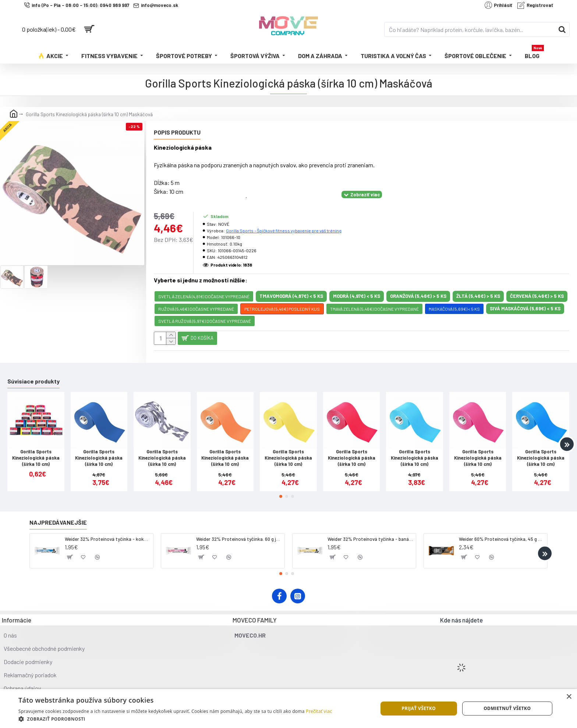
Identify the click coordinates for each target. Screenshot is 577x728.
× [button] (569, 697)
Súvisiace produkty (33, 375)
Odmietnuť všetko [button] (507, 708)
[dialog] (288, 709)
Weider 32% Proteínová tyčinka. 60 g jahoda (239, 533)
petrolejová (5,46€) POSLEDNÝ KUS (282, 300)
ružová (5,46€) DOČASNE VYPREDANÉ (196, 300)
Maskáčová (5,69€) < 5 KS (454, 300)
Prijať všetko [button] (419, 708)
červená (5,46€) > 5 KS (537, 287)
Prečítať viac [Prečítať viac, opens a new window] (319, 711)
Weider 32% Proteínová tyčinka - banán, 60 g (370, 533)
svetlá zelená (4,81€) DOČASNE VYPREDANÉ (204, 287)
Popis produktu (177, 132)
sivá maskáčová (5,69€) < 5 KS (525, 299)
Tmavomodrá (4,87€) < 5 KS (291, 287)
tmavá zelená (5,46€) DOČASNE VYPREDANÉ (374, 300)
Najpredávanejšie (58, 516)
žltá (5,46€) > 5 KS (478, 287)
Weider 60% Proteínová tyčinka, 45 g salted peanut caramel (502, 533)
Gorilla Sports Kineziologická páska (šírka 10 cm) (36, 452)
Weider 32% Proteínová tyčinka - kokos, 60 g (108, 533)
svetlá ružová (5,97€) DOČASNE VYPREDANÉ (205, 312)
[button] (567, 438)
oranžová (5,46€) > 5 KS (418, 287)
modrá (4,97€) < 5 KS (357, 287)
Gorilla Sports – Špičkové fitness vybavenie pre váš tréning (284, 221)
